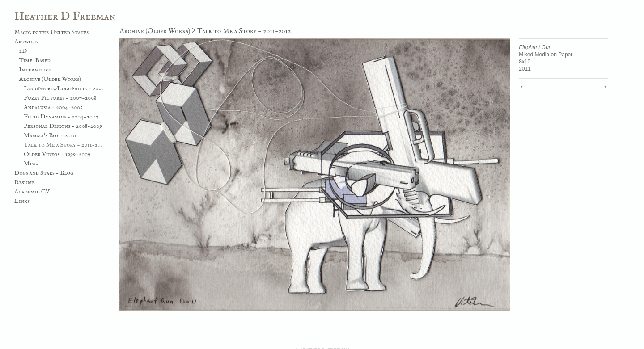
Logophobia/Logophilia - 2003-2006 (64, 88)
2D (23, 51)
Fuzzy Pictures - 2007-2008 (60, 98)
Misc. (31, 164)
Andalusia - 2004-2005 (53, 107)
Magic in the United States (51, 32)
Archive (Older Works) (50, 79)
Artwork (26, 42)
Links (22, 201)
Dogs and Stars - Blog (44, 173)
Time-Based (35, 60)
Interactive (35, 70)
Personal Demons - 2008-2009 (63, 126)
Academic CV (32, 192)
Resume (25, 182)
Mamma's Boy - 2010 (50, 135)
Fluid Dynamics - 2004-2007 (61, 117)
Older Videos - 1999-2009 (57, 154)
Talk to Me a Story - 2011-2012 (64, 145)
